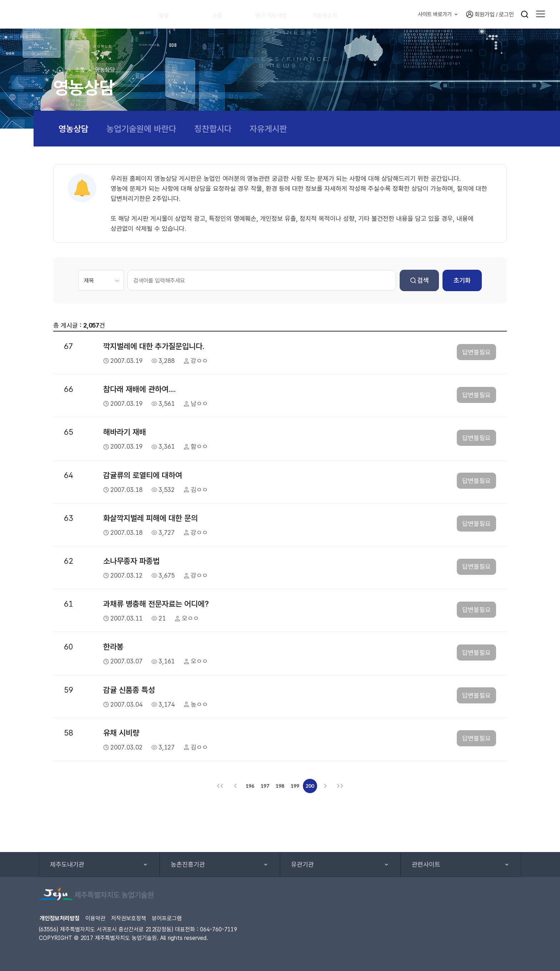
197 (265, 786)
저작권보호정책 (129, 918)
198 (280, 786)
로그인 (506, 14)
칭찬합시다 (213, 129)
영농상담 (74, 129)
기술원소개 (334, 14)
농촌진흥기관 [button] (188, 864)
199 (295, 786)
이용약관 (95, 918)
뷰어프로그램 (167, 918)
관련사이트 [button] (426, 864)
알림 (167, 14)
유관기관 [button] (302, 864)
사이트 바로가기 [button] (435, 14)
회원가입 (480, 14)
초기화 (462, 280)
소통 (221, 14)
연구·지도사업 (278, 14)
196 (250, 786)
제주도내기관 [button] (67, 864)
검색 (419, 280)
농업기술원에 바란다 (141, 129)
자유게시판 (268, 129)
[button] (541, 14)
